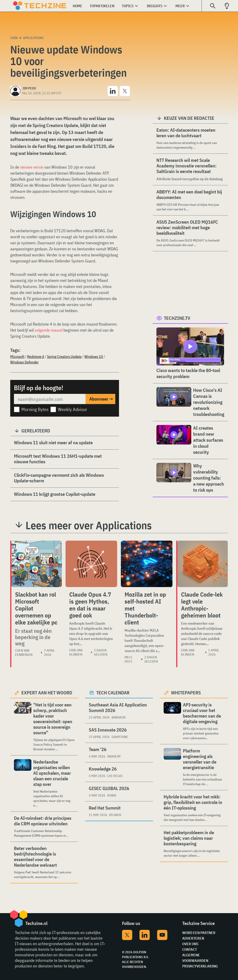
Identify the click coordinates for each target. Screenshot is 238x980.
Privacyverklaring (200, 966)
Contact (190, 949)
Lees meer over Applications (89, 525)
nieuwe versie (32, 167)
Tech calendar (113, 693)
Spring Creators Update (64, 356)
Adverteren (193, 938)
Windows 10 (94, 356)
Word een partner (199, 933)
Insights (155, 6)
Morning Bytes (35, 409)
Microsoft (17, 356)
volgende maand (49, 330)
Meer (180, 6)
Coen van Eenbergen (24, 653)
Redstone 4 (36, 356)
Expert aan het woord (47, 693)
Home (78, 6)
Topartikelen (102, 6)
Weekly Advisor (73, 409)
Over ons (190, 944)
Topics (128, 6)
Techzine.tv (177, 318)
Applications (33, 38)
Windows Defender (24, 362)
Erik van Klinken (76, 652)
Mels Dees (128, 659)
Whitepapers (186, 693)
